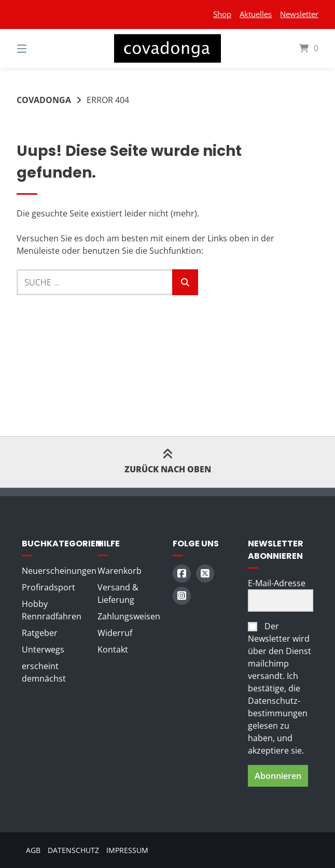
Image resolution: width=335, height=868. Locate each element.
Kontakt (113, 649)
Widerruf (115, 633)
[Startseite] (167, 48)
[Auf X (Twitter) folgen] (205, 574)
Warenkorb (120, 571)
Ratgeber (40, 633)
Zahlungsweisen (129, 616)
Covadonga (44, 100)
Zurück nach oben (168, 462)
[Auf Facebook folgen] (182, 574)
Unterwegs (43, 649)
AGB (33, 850)
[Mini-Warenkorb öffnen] (295, 48)
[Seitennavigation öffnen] (40, 48)
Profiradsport (48, 587)
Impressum (127, 850)
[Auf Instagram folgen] (182, 596)
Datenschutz (73, 850)
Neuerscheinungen (59, 571)
